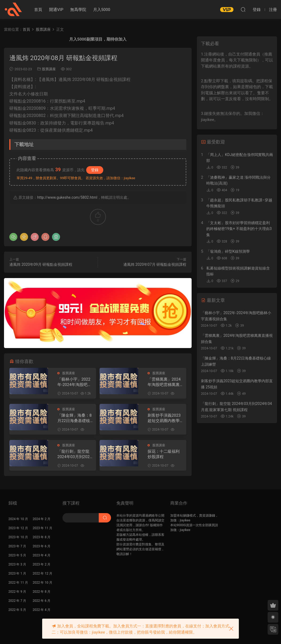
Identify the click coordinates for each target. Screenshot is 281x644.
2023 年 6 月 (42, 546)
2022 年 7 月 (17, 601)
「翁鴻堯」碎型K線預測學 (228, 251)
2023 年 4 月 (42, 555)
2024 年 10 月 (18, 519)
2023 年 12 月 (18, 528)
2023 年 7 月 (17, 546)
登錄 (95, 170)
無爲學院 (78, 10)
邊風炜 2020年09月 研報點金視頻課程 (41, 264)
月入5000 (102, 10)
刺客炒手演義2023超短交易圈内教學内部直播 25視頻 (166, 418)
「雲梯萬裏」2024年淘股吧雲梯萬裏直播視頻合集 (166, 382)
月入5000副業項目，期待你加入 (98, 39)
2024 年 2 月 (42, 519)
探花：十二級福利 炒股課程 (164, 454)
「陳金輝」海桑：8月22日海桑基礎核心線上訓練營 (76, 418)
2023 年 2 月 (42, 564)
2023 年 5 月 (17, 555)
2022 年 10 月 (43, 583)
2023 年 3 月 (17, 564)
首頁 (38, 10)
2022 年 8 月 (42, 592)
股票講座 (49, 69)
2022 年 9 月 (17, 592)
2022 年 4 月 (42, 610)
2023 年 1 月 (17, 573)
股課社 (13, 9)
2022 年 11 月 (18, 583)
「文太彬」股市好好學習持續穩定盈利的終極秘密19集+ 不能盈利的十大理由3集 (239, 229)
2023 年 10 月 (18, 537)
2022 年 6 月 (42, 601)
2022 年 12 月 (43, 573)
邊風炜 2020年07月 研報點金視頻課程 (155, 264)
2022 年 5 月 (17, 610)
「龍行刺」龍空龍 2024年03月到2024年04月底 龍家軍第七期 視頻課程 (75, 454)
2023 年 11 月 (43, 528)
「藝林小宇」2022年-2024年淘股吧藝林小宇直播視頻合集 (75, 382)
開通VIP (56, 10)
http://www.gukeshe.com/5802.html (67, 197)
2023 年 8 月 (42, 537)
